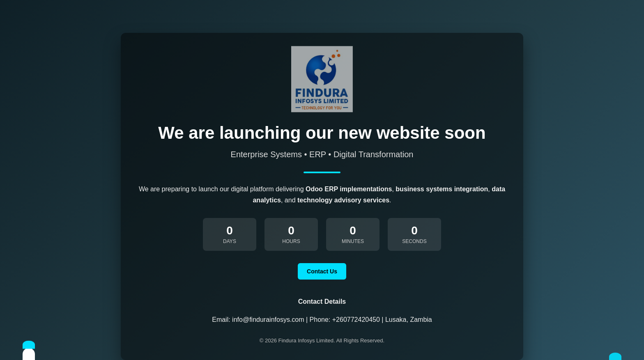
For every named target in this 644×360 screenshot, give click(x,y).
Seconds (414, 241)
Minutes (353, 241)
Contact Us (322, 271)
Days (230, 241)
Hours (291, 241)
